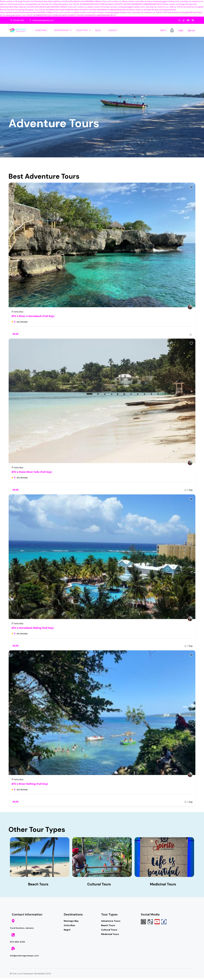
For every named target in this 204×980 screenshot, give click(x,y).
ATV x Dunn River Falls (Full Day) (32, 472)
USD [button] (163, 30)
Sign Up (191, 30)
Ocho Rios (69, 925)
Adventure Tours (111, 921)
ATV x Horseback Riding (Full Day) (33, 628)
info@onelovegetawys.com (42, 20)
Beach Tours (108, 925)
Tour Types (83, 30)
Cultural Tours (109, 930)
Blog (98, 30)
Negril (67, 930)
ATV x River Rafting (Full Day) (30, 784)
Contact (113, 30)
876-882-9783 (17, 20)
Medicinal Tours (110, 934)
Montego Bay (71, 921)
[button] (172, 30)
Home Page (41, 30)
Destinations (63, 30)
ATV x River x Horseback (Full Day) (33, 316)
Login (181, 30)
